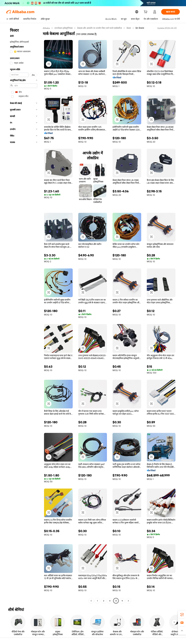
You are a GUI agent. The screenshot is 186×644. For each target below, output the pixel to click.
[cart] (146, 12)
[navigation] (24, 315)
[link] (182, 615)
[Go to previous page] (91, 601)
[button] (49, 64)
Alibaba (46, 28)
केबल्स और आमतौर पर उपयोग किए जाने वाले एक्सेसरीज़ (100, 28)
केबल (130, 28)
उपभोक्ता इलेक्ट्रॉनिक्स (64, 28)
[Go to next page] (128, 601)
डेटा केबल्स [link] (141, 28)
